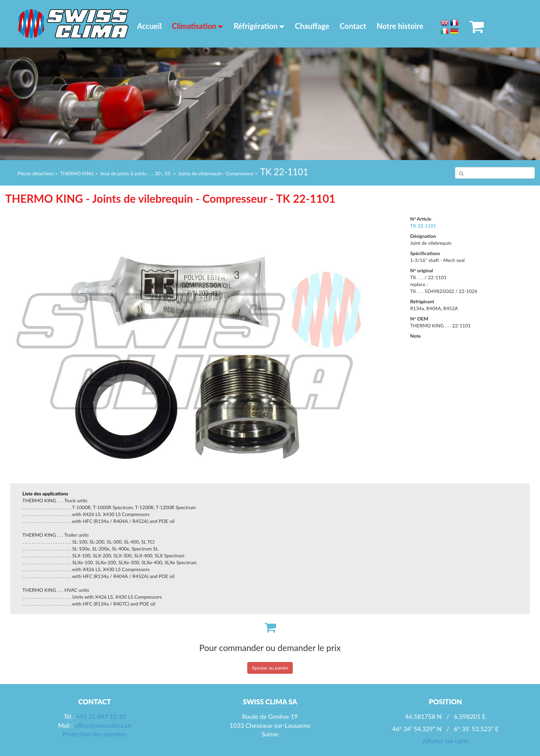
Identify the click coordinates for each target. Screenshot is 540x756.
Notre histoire (400, 26)
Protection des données (94, 734)
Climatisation (198, 26)
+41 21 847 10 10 (101, 716)
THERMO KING (77, 173)
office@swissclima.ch (103, 725)
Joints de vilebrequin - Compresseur (216, 173)
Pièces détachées (36, 173)
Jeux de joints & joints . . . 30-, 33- (136, 173)
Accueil (149, 26)
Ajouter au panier (270, 668)
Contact (353, 26)
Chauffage (312, 26)
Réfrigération (259, 26)
